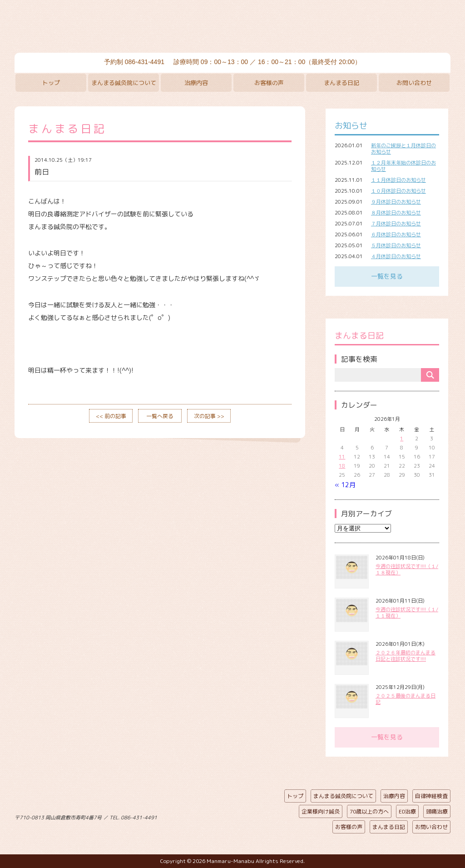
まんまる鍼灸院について (124, 83)
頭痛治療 (437, 811)
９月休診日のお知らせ (396, 202)
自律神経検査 (431, 796)
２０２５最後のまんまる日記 (406, 699)
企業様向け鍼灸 (321, 811)
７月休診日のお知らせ (396, 224)
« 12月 (345, 485)
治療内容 (196, 83)
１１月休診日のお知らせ (398, 180)
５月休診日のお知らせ (396, 245)
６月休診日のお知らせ (396, 234)
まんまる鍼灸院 (232, 27)
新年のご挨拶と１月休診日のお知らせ (403, 149)
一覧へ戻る (160, 416)
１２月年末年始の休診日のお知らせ (403, 166)
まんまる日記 (341, 83)
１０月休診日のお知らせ (398, 191)
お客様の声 (269, 83)
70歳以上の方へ (369, 811)
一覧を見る (387, 276)
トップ (51, 83)
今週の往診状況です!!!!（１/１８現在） (407, 569)
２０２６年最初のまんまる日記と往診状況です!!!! (406, 656)
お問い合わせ (414, 83)
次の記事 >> (209, 416)
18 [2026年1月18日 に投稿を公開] (342, 466)
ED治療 (407, 811)
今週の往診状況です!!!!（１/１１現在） (407, 613)
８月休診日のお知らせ (396, 213)
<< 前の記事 (111, 416)
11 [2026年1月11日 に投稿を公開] (342, 457)
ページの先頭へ (226, 816)
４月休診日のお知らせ (396, 256)
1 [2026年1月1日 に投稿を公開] (402, 439)
